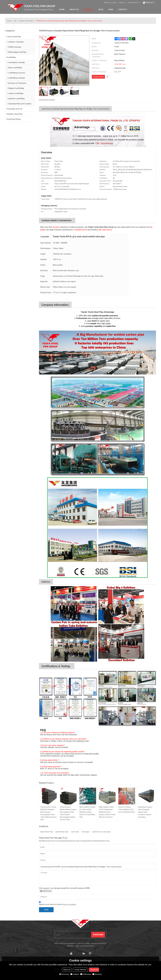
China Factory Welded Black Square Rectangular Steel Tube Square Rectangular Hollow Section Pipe (68, 813)
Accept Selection (80, 970)
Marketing (97, 974)
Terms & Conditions (69, 904)
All (15, 21)
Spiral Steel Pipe (47, 832)
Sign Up (122, 3)
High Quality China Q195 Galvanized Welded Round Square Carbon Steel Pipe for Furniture (107, 812)
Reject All (67, 970)
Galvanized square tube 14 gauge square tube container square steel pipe (145, 812)
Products (89, 9)
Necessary (64, 974)
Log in (114, 3)
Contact (123, 9)
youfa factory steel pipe (101, 832)
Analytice (75, 974)
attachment (46, 891)
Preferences (86, 974)
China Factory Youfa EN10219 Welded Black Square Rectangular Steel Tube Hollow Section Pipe (49, 813)
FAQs (111, 9)
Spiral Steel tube (62, 832)
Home (62, 9)
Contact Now (98, 77)
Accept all (94, 970)
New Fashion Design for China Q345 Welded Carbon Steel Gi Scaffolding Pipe (87, 812)
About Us (74, 9)
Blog (101, 9)
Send (46, 910)
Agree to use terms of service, (58, 904)
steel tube (75, 832)
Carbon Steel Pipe (26, 21)
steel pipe (86, 832)
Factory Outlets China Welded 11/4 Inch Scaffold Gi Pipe (127, 809)
